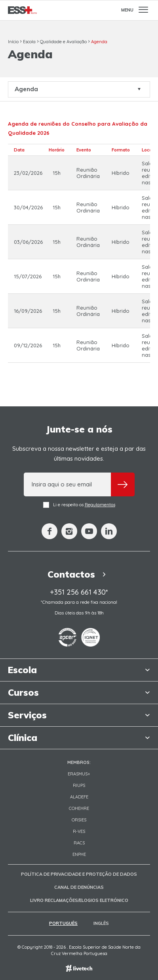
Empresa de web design (79, 968)
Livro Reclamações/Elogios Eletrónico (79, 900)
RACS (79, 843)
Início (13, 42)
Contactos (79, 574)
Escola (29, 42)
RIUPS (79, 785)
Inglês (101, 923)
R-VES (79, 831)
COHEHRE (79, 808)
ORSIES (79, 820)
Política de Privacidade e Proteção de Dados (79, 874)
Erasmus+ (79, 774)
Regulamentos (100, 505)
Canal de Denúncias (79, 887)
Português (63, 923)
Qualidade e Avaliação (63, 42)
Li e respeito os (79, 505)
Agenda (99, 42)
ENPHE (79, 854)
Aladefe (79, 797)
